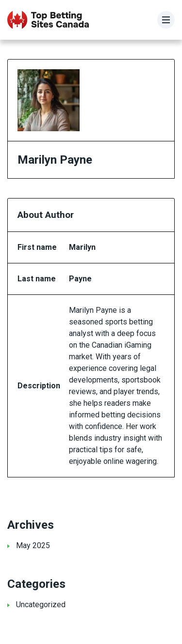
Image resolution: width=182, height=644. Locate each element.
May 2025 (33, 545)
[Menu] (166, 20)
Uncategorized (41, 605)
